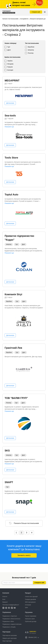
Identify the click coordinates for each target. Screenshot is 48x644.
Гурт (9, 47)
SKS (7, 451)
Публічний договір (31, 621)
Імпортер (31, 50)
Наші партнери (7, 641)
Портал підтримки (31, 616)
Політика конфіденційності (11, 605)
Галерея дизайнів (31, 599)
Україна (10, 61)
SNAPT (9, 482)
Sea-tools (10, 116)
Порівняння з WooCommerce (11, 619)
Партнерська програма (10, 635)
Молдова (10, 64)
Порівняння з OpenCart (10, 616)
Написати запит (30, 619)
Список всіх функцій (31, 597)
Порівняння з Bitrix (8, 621)
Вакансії (5, 602)
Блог (4, 599)
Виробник (31, 47)
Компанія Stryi (13, 294)
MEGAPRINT (12, 80)
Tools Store (11, 158)
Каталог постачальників (10, 19)
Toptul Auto (11, 195)
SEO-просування (30, 602)
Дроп (9, 50)
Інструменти (24, 19)
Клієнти (5, 597)
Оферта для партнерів (9, 638)
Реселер (31, 53)
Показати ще (9, 127)
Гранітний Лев (13, 348)
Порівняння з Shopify (9, 627)
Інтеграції (28, 605)
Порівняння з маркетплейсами (12, 624)
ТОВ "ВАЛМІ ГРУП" (16, 398)
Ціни (26, 607)
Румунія (10, 67)
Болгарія (10, 70)
